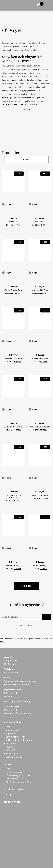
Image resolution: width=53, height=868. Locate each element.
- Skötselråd (10, 750)
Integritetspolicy (27, 625)
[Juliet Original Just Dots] (49, 409)
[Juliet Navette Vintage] (23, 409)
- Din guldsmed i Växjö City (18, 782)
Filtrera (27, 160)
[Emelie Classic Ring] (23, 272)
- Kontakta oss (11, 730)
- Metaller (9, 747)
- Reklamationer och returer (18, 740)
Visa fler (26, 586)
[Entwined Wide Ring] (23, 341)
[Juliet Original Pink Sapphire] (23, 478)
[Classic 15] (49, 204)
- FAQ (7, 727)
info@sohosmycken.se (21, 685)
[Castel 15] (23, 204)
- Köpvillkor (10, 733)
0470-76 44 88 (12, 673)
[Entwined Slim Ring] (49, 272)
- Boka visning (11, 779)
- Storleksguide (12, 754)
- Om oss (9, 769)
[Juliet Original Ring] (49, 478)
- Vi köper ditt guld (13, 757)
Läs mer (26, 110)
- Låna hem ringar (13, 772)
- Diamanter (10, 744)
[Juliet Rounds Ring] (23, 548)
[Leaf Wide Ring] (49, 548)
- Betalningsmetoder (15, 737)
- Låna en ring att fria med (17, 775)
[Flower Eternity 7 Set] (49, 341)
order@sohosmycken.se (26, 681)
